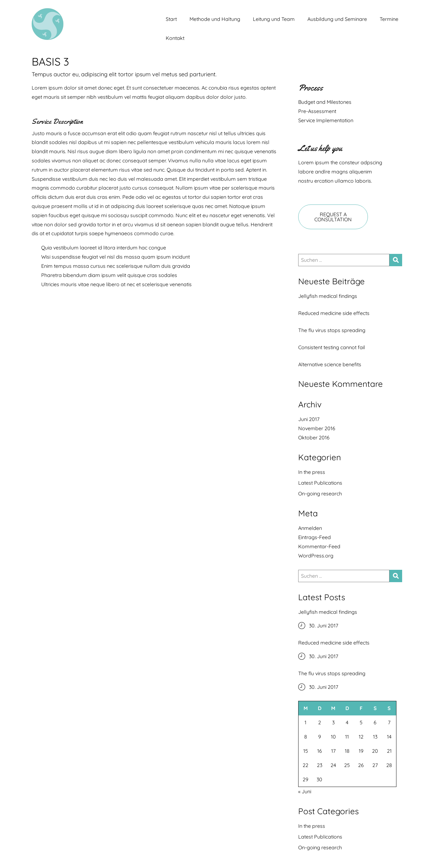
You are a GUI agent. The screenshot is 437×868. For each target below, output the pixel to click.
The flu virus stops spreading (332, 330)
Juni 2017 (309, 419)
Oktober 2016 (314, 437)
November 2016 (317, 428)
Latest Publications (320, 483)
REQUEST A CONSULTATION (333, 217)
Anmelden (310, 528)
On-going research (320, 494)
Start (171, 19)
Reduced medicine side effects (334, 313)
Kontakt (175, 38)
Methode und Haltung (215, 19)
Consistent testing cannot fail (332, 347)
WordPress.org (316, 556)
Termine (389, 19)
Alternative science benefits (330, 364)
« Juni (305, 791)
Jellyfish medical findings (328, 296)
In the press (312, 472)
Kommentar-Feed (319, 546)
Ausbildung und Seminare (337, 19)
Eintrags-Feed (315, 537)
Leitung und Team (274, 19)
